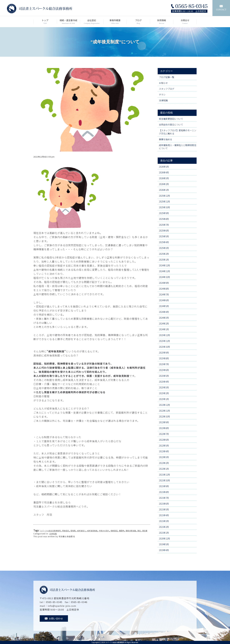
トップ (45, 22)
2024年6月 (164, 300)
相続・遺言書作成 (68, 22)
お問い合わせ (54, 618)
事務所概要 (115, 22)
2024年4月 (164, 312)
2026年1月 (164, 190)
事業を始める (166, 139)
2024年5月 (164, 306)
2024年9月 (164, 283)
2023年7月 (164, 364)
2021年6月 (164, 504)
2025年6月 (164, 231)
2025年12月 (164, 196)
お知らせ (163, 83)
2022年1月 (164, 469)
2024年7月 (164, 294)
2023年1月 (164, 399)
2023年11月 (164, 341)
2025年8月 (164, 219)
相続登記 (114, 531)
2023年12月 (164, 335)
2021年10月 (164, 480)
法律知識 (53, 534)
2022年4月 (164, 451)
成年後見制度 (92, 531)
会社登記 (92, 22)
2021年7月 (164, 498)
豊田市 (122, 531)
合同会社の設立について (171, 125)
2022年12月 (164, 405)
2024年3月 (164, 318)
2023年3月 (164, 387)
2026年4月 (164, 172)
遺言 (139, 531)
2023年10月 (164, 347)
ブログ (138, 22)
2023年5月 (164, 376)
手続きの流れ (104, 531)
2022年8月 (164, 428)
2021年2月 (164, 527)
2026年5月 (164, 167)
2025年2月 (164, 254)
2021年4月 (164, 515)
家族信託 (66, 531)
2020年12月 (164, 538)
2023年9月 (164, 353)
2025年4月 (164, 242)
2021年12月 (164, 475)
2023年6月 (164, 370)
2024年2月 (164, 323)
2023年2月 (164, 393)
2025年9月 (164, 213)
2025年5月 (164, 236)
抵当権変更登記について (171, 119)
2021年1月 (164, 533)
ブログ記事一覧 (167, 77)
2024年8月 (164, 289)
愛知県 (73, 531)
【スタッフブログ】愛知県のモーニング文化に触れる (178, 132)
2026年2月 (164, 184)
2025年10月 (164, 207)
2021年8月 (164, 492)
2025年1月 (164, 260)
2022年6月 (164, 440)
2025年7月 (164, 225)
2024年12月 (164, 265)
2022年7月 (164, 434)
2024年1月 (164, 329)
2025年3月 (164, 248)
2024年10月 (164, 277)
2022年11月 (164, 411)
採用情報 (162, 22)
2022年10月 (164, 416)
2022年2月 (164, 463)
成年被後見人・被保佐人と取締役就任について (178, 147)
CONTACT (221, 8)
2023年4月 (164, 382)
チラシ (162, 95)
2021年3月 (164, 521)
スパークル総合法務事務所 (50, 531)
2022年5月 (164, 446)
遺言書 (145, 531)
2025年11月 (164, 201)
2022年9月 (164, 422)
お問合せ (185, 22)
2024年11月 (164, 271)
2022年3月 (164, 457)
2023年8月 (164, 358)
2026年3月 (164, 178)
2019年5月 (164, 544)
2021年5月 (164, 509)
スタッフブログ (167, 89)
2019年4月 (164, 550)
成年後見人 (81, 531)
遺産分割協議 (131, 531)
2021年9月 (164, 486)
